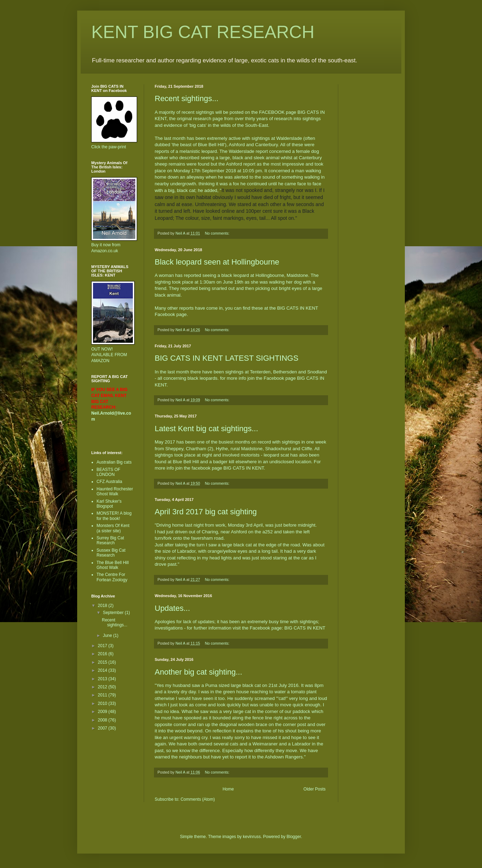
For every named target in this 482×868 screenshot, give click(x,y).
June (108, 635)
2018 (103, 606)
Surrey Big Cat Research (110, 540)
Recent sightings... (187, 98)
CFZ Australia (109, 482)
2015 (103, 662)
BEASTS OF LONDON (108, 472)
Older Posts (314, 789)
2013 (103, 679)
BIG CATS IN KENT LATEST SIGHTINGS (227, 358)
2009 (103, 712)
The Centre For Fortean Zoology (112, 577)
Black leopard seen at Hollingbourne (217, 262)
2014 (103, 670)
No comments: (218, 233)
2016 (103, 654)
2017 (103, 646)
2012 (103, 687)
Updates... (172, 608)
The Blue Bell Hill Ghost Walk (113, 565)
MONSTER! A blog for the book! (114, 516)
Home (228, 789)
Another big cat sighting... (198, 672)
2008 (103, 720)
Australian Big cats (114, 462)
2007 (103, 728)
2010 (103, 703)
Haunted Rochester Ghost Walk (115, 491)
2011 (103, 695)
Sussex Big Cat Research (111, 553)
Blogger (294, 837)
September (114, 613)
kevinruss (252, 837)
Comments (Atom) (197, 799)
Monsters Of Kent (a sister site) (113, 528)
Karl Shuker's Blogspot (109, 504)
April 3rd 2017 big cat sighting (206, 512)
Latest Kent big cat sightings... (206, 429)
